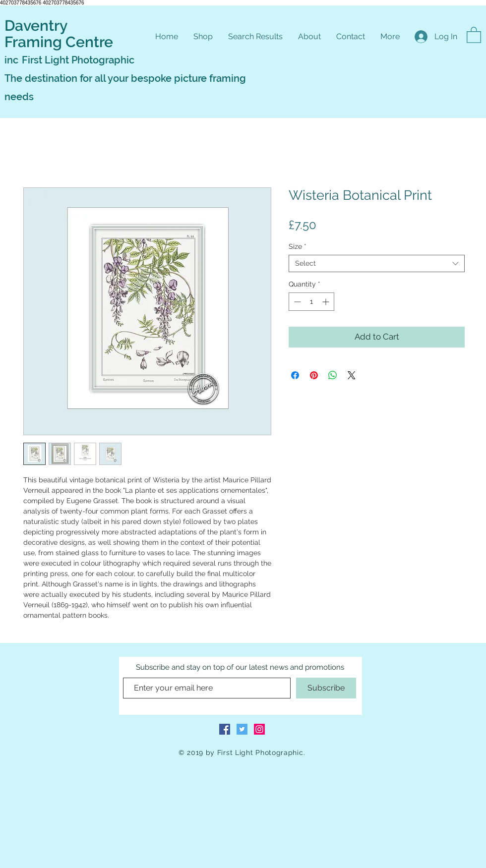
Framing (35, 42)
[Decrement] (296, 302)
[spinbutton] (311, 302)
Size (298, 246)
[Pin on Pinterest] (314, 375)
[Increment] (327, 302)
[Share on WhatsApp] (333, 375)
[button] (474, 34)
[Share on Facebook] (295, 375)
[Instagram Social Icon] (259, 729)
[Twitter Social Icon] (242, 729)
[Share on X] (352, 375)
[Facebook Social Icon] (225, 729)
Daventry (36, 26)
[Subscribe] (326, 688)
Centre (89, 42)
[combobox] (377, 263)
